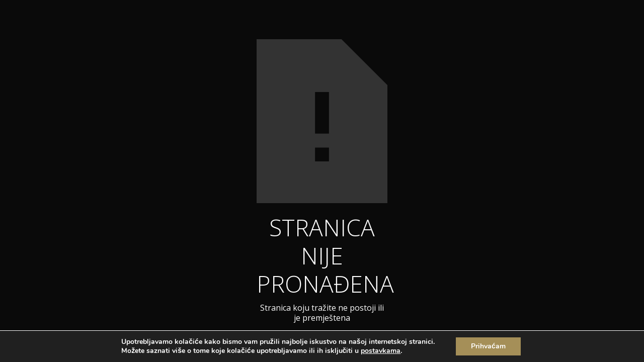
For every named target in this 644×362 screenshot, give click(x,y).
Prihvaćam (488, 346)
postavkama (381, 351)
